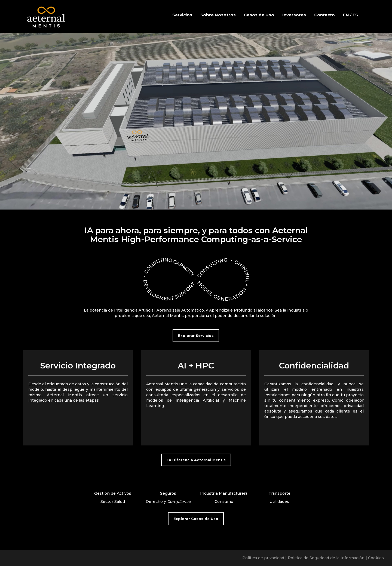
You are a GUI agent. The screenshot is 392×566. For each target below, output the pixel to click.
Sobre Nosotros (218, 15)
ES (355, 15)
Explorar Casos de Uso (196, 519)
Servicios (182, 15)
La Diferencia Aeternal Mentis (196, 460)
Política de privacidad (263, 558)
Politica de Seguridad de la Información (326, 558)
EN (346, 15)
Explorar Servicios (196, 336)
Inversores (294, 15)
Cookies (376, 558)
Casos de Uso (259, 15)
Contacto (324, 15)
